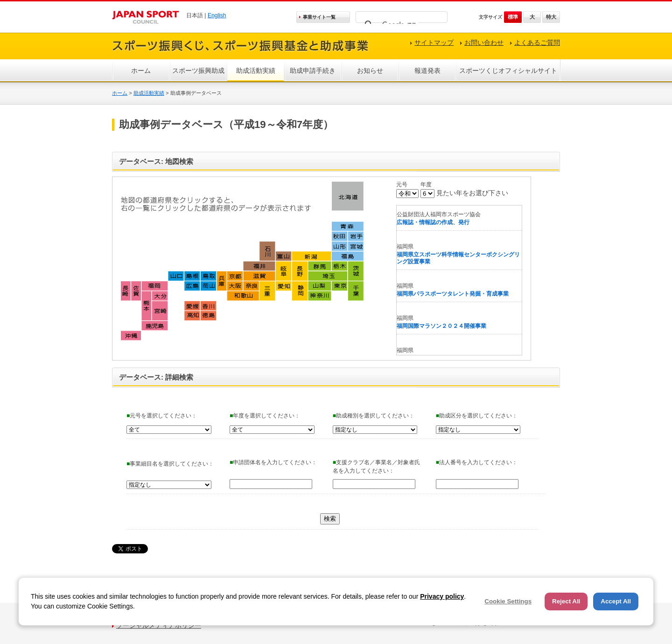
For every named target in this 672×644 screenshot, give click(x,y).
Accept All (616, 601)
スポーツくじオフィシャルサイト (508, 71)
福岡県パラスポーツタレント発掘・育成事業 (453, 294)
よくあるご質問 (537, 42)
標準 (513, 17)
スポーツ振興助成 (198, 71)
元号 (402, 184)
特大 (551, 17)
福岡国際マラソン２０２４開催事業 (441, 326)
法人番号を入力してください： (477, 462)
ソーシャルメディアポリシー (159, 625)
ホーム (141, 71)
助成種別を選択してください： (374, 416)
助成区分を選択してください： (477, 416)
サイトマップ (434, 42)
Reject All (566, 601)
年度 (426, 184)
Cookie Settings (508, 601)
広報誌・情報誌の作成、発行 (433, 222)
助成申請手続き (313, 71)
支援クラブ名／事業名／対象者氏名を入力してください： (376, 467)
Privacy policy (442, 596)
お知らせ (370, 71)
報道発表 (427, 71)
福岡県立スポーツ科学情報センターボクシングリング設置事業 (458, 258)
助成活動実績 (256, 71)
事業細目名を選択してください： (170, 464)
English (217, 15)
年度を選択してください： (265, 416)
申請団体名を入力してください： (273, 462)
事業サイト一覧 (319, 17)
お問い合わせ (484, 42)
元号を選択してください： (162, 416)
